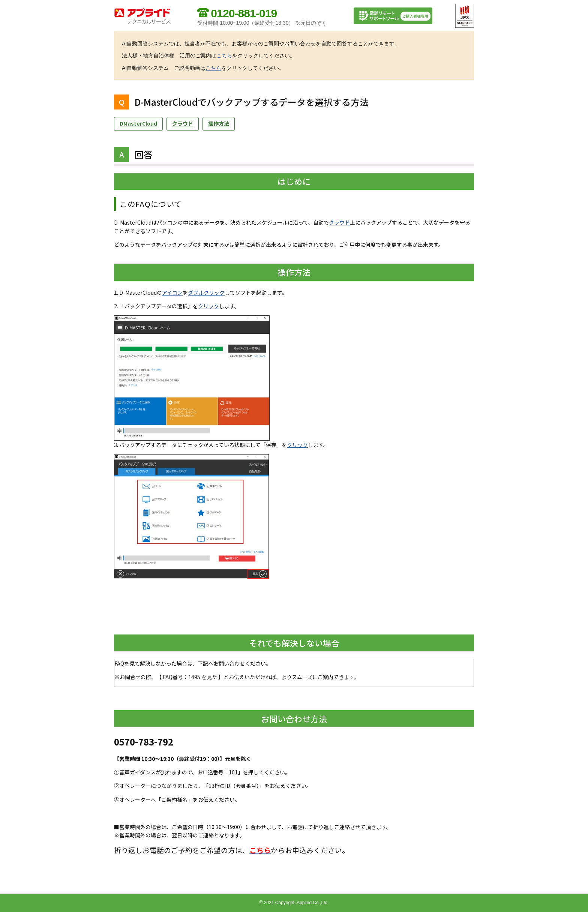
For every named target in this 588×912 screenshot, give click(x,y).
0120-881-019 (244, 13)
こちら (224, 55)
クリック (208, 306)
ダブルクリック (206, 292)
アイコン (172, 292)
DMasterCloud (138, 123)
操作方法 (219, 123)
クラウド (183, 123)
